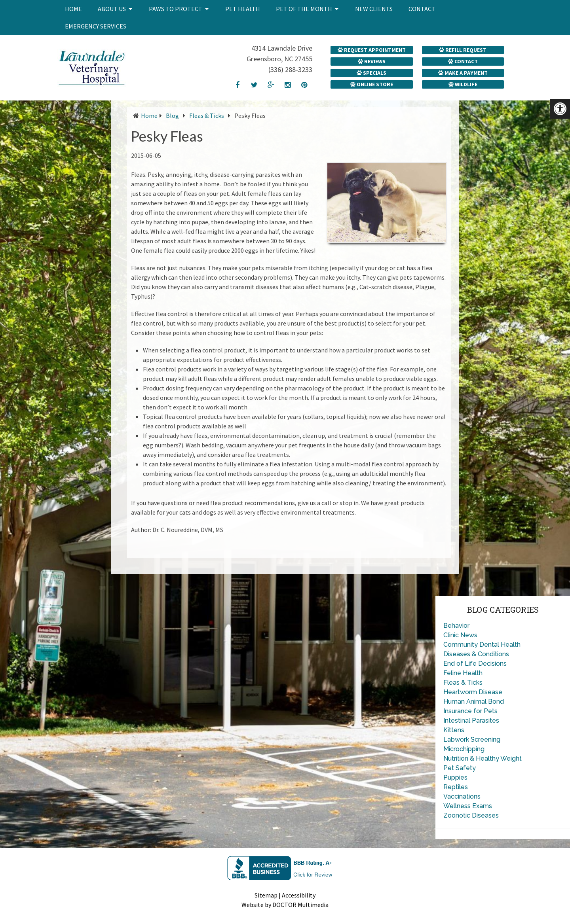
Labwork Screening (472, 739)
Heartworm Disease (473, 692)
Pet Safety (460, 768)
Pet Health (243, 9)
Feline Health (463, 673)
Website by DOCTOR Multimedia (285, 905)
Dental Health (500, 645)
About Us (112, 9)
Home (73, 9)
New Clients (374, 9)
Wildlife (463, 84)
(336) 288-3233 (290, 69)
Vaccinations (462, 796)
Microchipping (464, 749)
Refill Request (463, 50)
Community (461, 645)
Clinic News (460, 635)
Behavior (456, 626)
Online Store (372, 84)
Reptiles (456, 787)
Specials (371, 73)
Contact (422, 9)
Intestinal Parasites (471, 720)
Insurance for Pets (470, 711)
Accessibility (299, 895)
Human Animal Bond (474, 702)
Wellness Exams (468, 806)
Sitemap (266, 895)
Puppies (455, 777)
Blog (172, 116)
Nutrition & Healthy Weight (483, 758)
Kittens (454, 730)
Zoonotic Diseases (471, 815)
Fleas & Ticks (207, 116)
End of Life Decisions (475, 664)
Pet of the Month (304, 9)
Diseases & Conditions (476, 654)
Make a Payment (463, 73)
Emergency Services (96, 26)
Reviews (372, 61)
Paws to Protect (176, 9)
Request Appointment (372, 50)
